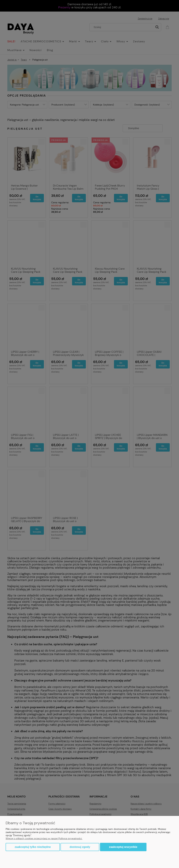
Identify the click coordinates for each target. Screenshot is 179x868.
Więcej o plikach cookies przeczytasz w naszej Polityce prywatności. (44, 838)
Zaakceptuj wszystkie (123, 847)
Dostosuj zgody (80, 847)
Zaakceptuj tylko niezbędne (33, 847)
